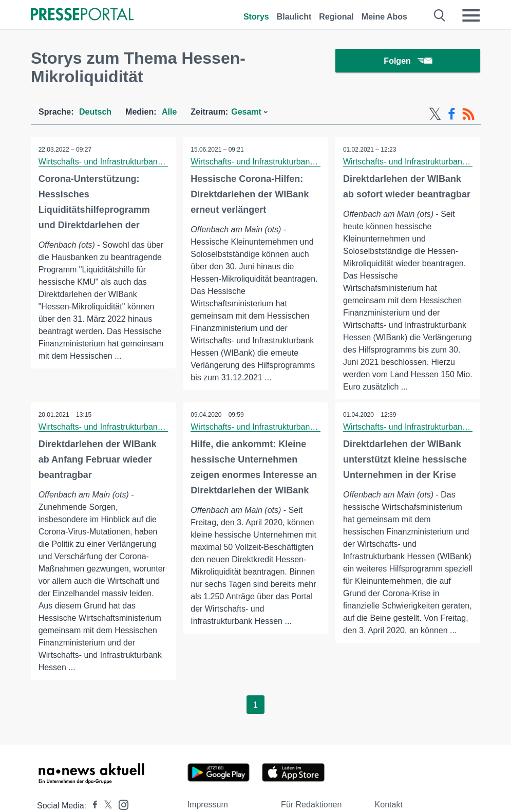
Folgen (408, 61)
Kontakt (389, 805)
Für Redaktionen (311, 805)
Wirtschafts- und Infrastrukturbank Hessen (115, 162)
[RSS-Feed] (468, 114)
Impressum (208, 805)
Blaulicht (294, 17)
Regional (336, 17)
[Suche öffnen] (440, 15)
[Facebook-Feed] (452, 114)
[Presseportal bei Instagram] (120, 804)
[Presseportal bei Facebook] (92, 806)
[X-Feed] (435, 114)
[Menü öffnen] (471, 15)
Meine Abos (384, 17)
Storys (256, 17)
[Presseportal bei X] (105, 806)
